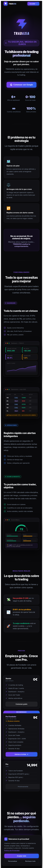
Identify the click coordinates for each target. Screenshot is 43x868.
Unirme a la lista (22, 754)
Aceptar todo (21, 856)
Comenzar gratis (22, 704)
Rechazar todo (30, 861)
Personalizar (13, 861)
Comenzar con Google (22, 85)
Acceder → (33, 4)
